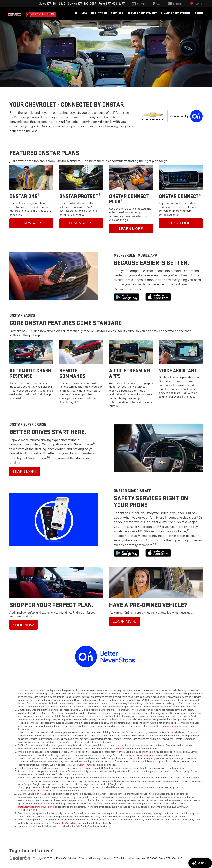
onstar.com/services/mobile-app (134, 755)
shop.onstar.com (169, 726)
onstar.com (162, 707)
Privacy (83, 858)
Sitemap (73, 858)
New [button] (84, 13)
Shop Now (24, 625)
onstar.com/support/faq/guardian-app (38, 807)
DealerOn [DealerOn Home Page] (61, 858)
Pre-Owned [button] (99, 13)
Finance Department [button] (176, 13)
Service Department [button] (142, 13)
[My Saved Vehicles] (196, 4)
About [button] (199, 13)
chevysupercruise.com (29, 791)
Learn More (31, 223)
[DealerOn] (20, 858)
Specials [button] (117, 13)
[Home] (76, 14)
